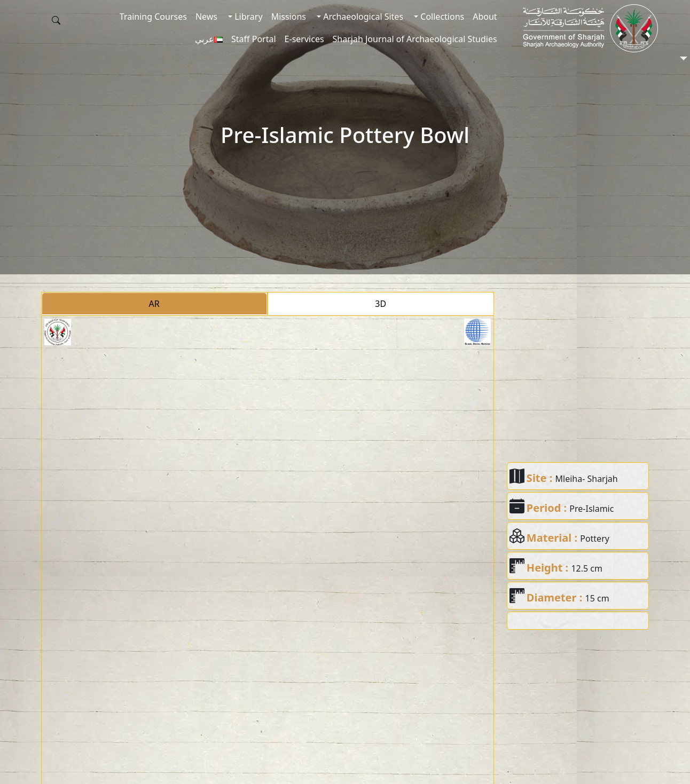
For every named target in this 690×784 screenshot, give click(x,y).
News (206, 17)
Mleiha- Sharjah (587, 479)
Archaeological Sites (362, 17)
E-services (304, 39)
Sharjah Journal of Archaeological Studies (415, 39)
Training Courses (153, 17)
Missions (289, 17)
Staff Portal (254, 39)
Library (248, 17)
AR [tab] (154, 304)
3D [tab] (381, 304)
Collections (441, 17)
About (485, 17)
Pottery (595, 538)
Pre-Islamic (591, 509)
